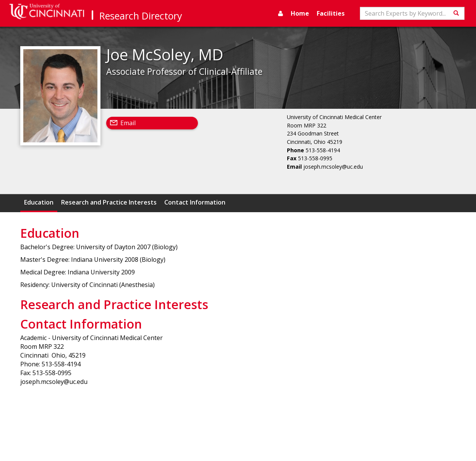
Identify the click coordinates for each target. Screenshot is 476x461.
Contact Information (195, 202)
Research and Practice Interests (109, 202)
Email (128, 123)
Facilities (331, 13)
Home (300, 13)
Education (39, 202)
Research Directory (141, 16)
